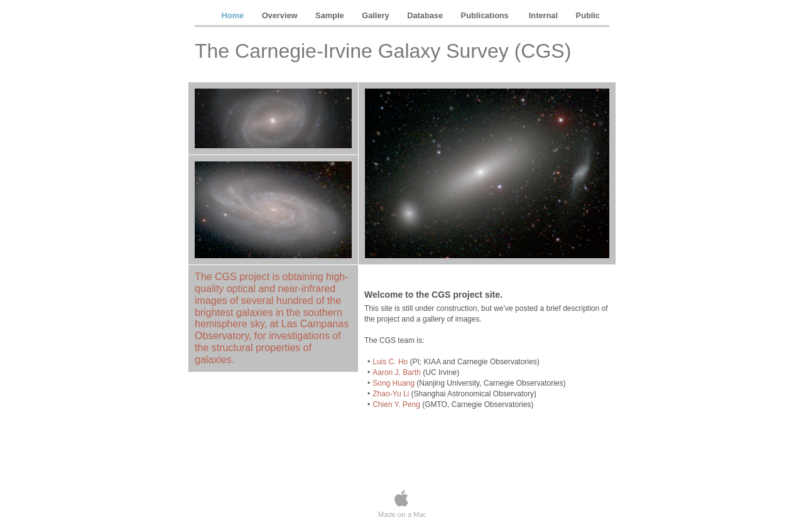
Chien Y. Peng (396, 404)
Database (426, 15)
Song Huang (394, 383)
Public (588, 15)
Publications (487, 15)
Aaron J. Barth (397, 372)
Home (234, 15)
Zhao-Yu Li (391, 394)
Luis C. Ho (390, 362)
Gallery (377, 15)
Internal (545, 15)
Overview (281, 15)
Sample (331, 15)
